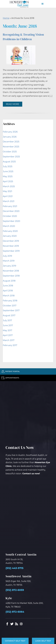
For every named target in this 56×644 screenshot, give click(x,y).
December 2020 (11, 211)
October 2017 (10, 306)
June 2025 (8, 171)
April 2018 (8, 291)
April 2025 (8, 181)
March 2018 (9, 296)
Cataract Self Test (15, 641)
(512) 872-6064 (15, 612)
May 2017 (8, 330)
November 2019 (11, 246)
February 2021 (10, 206)
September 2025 (11, 157)
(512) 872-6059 (15, 590)
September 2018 (11, 276)
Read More (13, 104)
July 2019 (7, 256)
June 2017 (8, 325)
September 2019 (11, 251)
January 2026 (10, 137)
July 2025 (8, 166)
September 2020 (12, 221)
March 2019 (9, 261)
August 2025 (9, 162)
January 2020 (10, 236)
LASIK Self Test (43, 641)
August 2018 (9, 281)
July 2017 (7, 320)
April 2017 (8, 335)
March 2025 (9, 186)
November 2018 (11, 271)
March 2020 (9, 226)
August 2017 (9, 315)
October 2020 (10, 216)
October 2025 (10, 152)
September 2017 (11, 310)
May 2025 (8, 176)
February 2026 (10, 132)
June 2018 (8, 286)
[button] (43, 4)
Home (6, 18)
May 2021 (8, 191)
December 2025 (11, 142)
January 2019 (10, 266)
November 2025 (11, 147)
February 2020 (10, 231)
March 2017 (9, 340)
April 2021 (8, 196)
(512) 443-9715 (14, 568)
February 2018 (10, 301)
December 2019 (11, 241)
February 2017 (10, 345)
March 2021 (9, 201)
